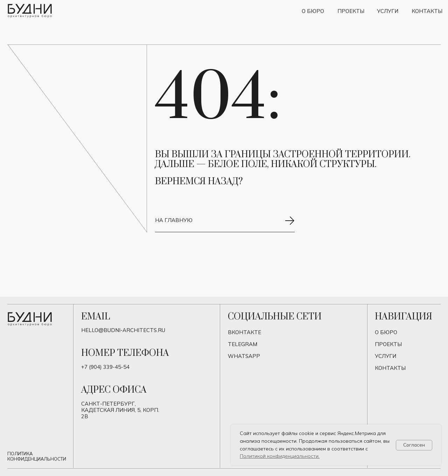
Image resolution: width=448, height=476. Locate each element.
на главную (174, 220)
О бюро (313, 11)
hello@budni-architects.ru (123, 330)
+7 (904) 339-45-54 (105, 367)
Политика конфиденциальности (37, 456)
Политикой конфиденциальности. (280, 456)
